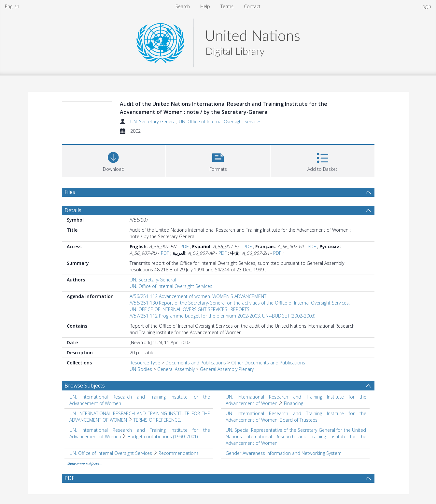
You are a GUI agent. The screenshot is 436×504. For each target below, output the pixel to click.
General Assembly (176, 369)
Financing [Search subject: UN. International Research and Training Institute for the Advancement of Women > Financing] (294, 403)
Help (205, 6)
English (12, 6)
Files (70, 192)
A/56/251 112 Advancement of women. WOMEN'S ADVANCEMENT (198, 296)
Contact (252, 6)
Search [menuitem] (183, 6)
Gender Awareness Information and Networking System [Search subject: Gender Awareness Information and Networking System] (284, 453)
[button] (218, 160)
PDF (184, 246)
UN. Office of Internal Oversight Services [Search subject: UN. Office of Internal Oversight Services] (111, 453)
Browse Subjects (85, 386)
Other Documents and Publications (268, 363)
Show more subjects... (84, 464)
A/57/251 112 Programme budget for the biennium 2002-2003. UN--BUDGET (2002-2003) (222, 316)
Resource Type (145, 363)
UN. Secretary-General (153, 122)
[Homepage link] (218, 41)
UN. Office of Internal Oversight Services (220, 122)
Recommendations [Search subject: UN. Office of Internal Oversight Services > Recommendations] (179, 453)
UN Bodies (141, 369)
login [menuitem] (426, 6)
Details (73, 210)
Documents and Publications (196, 363)
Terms (227, 6)
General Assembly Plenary (227, 369)
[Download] (114, 160)
